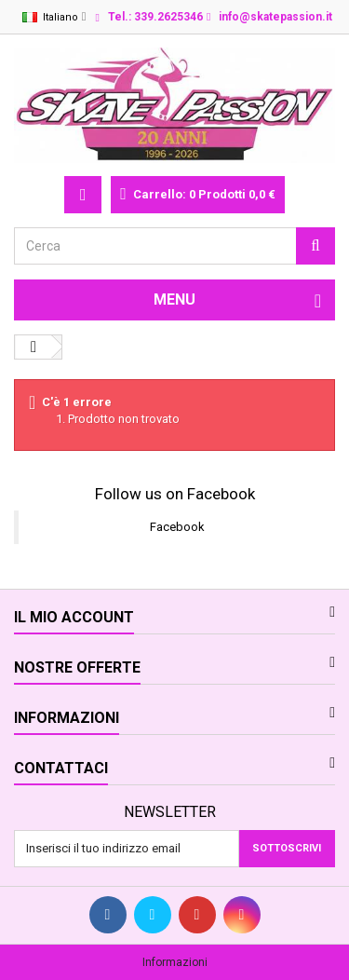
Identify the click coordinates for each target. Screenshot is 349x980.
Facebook (177, 527)
